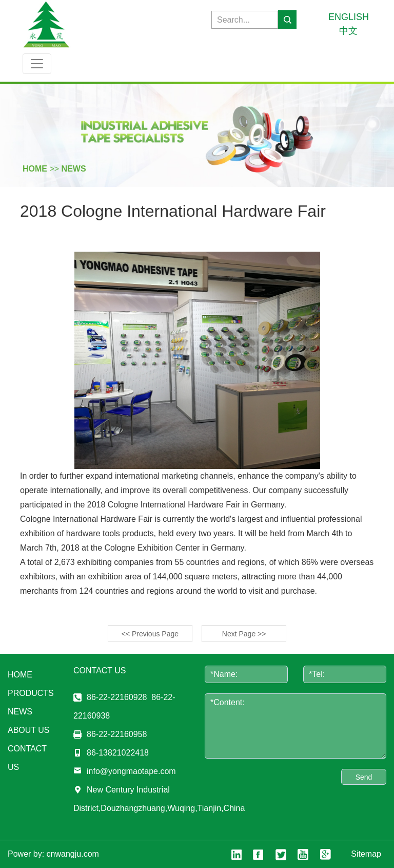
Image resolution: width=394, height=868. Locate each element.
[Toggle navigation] (37, 64)
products (31, 693)
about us (29, 730)
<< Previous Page (150, 634)
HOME (35, 169)
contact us (27, 758)
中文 (348, 31)
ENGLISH (349, 17)
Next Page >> (244, 634)
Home (20, 675)
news (74, 169)
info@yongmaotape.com (131, 771)
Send (364, 777)
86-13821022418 (118, 753)
